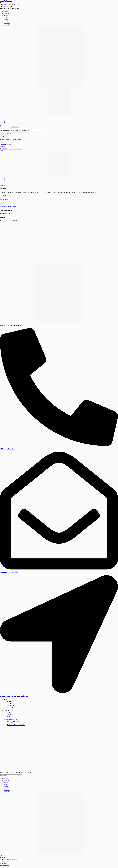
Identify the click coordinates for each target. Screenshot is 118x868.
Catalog (10, 703)
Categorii (7, 710)
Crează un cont (14, 127)
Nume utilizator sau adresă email (14, 130)
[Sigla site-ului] (59, 102)
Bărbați (10, 712)
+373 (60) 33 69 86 (6, 1)
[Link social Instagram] (10, 859)
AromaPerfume (9, 772)
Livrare (9, 727)
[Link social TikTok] (15, 859)
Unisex (9, 716)
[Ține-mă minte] (11, 140)
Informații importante (10, 719)
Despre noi (11, 705)
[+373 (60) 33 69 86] (59, 445)
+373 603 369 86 (5, 199)
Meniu (5, 700)
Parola (6, 133)
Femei (9, 714)
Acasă (9, 702)
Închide (2, 858)
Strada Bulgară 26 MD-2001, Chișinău (14, 696)
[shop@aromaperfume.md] (59, 569)
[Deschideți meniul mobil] (2, 150)
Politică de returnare (14, 723)
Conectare (4, 136)
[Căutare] (3, 147)
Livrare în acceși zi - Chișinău (10, 5)
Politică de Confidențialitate (16, 725)
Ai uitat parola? (5, 140)
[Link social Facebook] (3, 859)
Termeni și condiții (13, 721)
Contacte (10, 707)
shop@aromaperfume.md (9, 3)
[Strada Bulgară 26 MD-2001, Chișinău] (59, 693)
